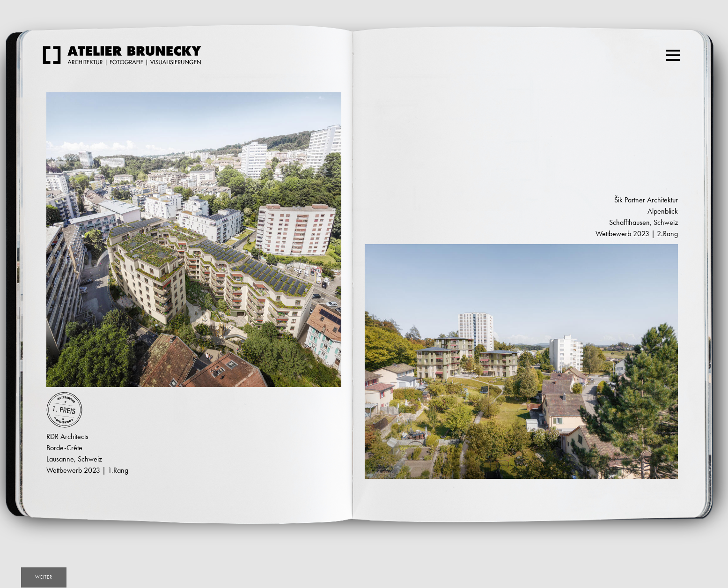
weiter (44, 577)
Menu (674, 51)
